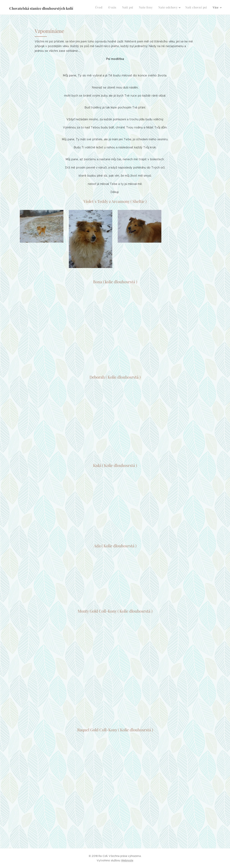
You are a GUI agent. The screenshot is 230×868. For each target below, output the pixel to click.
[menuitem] (102, 7)
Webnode (127, 860)
